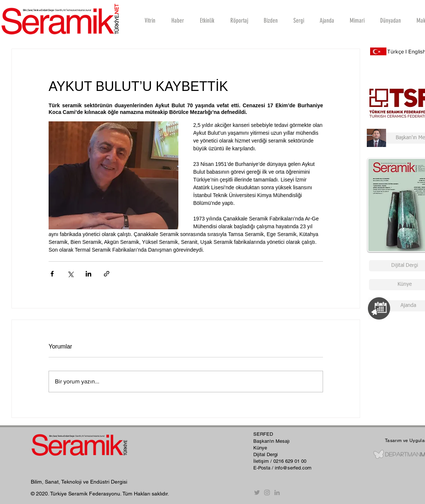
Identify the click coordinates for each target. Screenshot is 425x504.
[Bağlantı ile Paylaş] (107, 274)
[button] (239, 20)
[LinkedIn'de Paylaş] (88, 274)
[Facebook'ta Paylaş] (52, 274)
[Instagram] (267, 492)
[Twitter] (257, 492)
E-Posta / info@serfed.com (282, 468)
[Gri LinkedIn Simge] (277, 492)
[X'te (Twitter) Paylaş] (70, 274)
